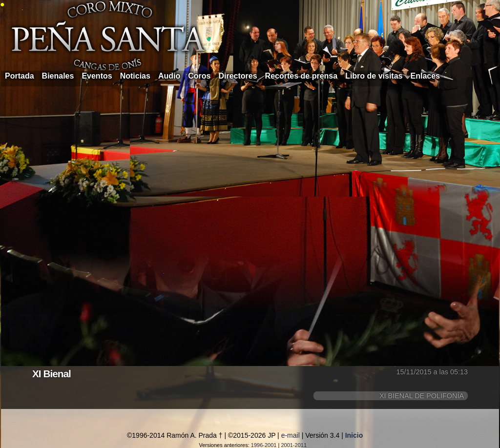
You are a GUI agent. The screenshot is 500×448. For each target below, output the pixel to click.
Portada (20, 76)
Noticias (135, 76)
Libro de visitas (374, 76)
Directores (238, 76)
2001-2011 (294, 445)
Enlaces (425, 76)
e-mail (291, 435)
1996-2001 (264, 445)
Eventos (97, 76)
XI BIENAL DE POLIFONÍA (422, 396)
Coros (199, 76)
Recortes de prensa (302, 76)
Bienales (58, 76)
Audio (169, 76)
